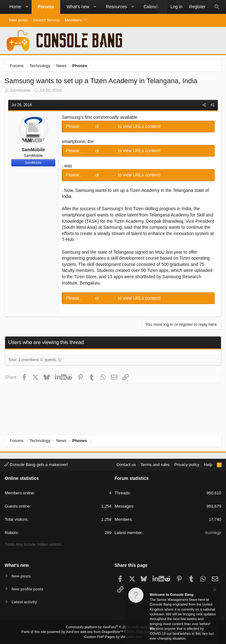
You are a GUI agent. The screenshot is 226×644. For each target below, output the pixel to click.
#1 (213, 105)
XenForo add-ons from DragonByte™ (95, 632)
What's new (78, 7)
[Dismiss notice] (214, 591)
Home (15, 7)
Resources (116, 7)
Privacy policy (187, 464)
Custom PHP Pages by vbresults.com (113, 637)
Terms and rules (155, 464)
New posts (18, 20)
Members (73, 20)
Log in (89, 126)
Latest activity (25, 602)
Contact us (126, 464)
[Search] (217, 7)
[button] (27, 7)
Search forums (46, 20)
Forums (46, 7)
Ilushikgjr (213, 532)
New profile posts (29, 588)
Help (208, 464)
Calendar (152, 7)
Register (109, 126)
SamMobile (20, 90)
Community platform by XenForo (113, 627)
